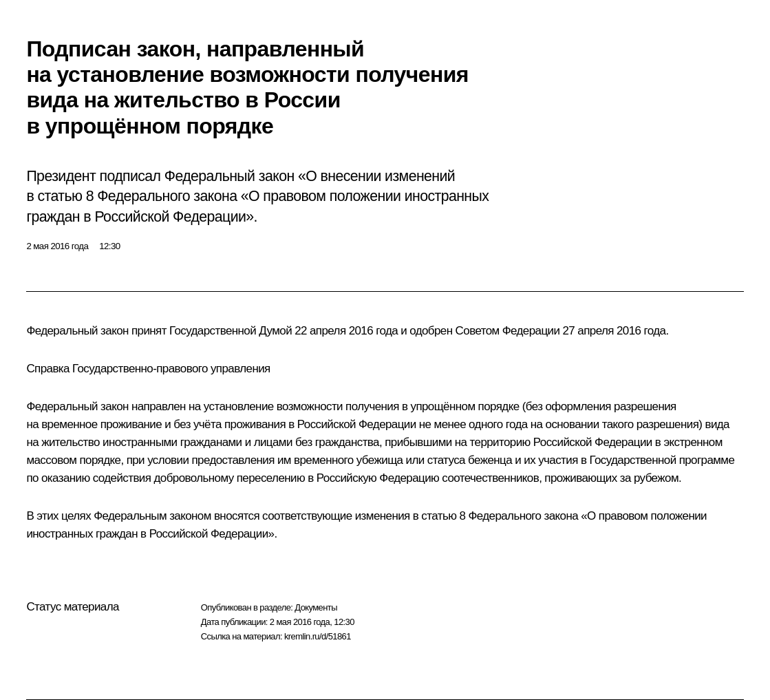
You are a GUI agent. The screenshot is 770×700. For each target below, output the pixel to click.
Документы (316, 607)
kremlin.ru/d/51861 (318, 636)
